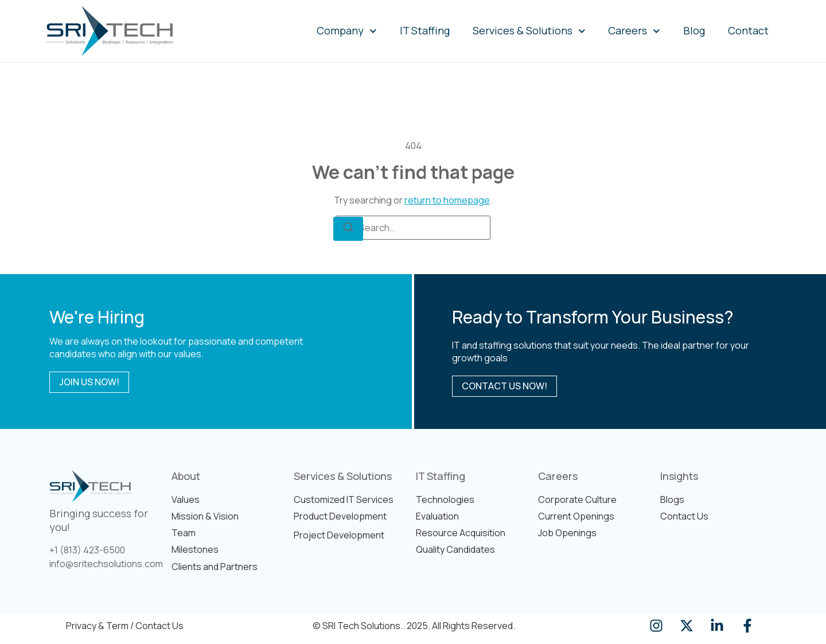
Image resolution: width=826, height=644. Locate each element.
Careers (634, 31)
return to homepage (447, 200)
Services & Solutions (529, 31)
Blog (694, 30)
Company (347, 31)
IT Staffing (425, 30)
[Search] (348, 229)
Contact (748, 30)
